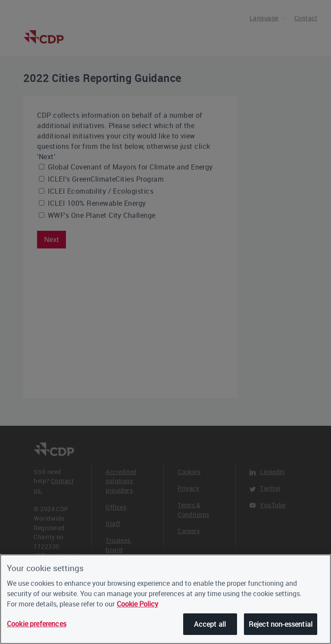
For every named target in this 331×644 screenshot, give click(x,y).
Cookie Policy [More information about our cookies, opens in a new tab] (137, 604)
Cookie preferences (37, 624)
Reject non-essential (281, 624)
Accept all (210, 624)
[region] (165, 599)
